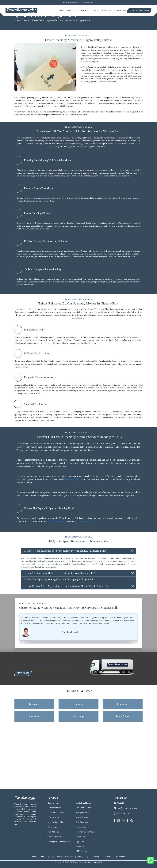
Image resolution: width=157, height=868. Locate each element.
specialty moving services (41, 141)
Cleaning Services (54, 837)
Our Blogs (106, 11)
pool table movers (90, 343)
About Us (72, 11)
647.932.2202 (84, 521)
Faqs (52, 857)
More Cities (123, 717)
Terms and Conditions (65, 857)
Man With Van (53, 832)
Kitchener (34, 704)
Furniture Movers (54, 808)
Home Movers (53, 803)
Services (84, 11)
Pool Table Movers (83, 822)
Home (62, 11)
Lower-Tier (80, 837)
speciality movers (113, 73)
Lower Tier (37, 20)
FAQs (96, 11)
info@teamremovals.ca (71, 3)
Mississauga (79, 717)
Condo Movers (82, 827)
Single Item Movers (83, 803)
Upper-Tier (80, 842)
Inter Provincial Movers (57, 822)
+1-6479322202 (88, 3)
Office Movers (53, 817)
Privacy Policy (83, 857)
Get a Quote (23, 673)
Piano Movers (53, 827)
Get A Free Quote (138, 11)
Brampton (123, 704)
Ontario (26, 20)
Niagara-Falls (51, 20)
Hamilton (34, 717)
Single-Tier (80, 846)
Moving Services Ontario (86, 832)
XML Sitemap (81, 851)
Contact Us (120, 11)
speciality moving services (37, 98)
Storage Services (82, 813)
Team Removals (23, 251)
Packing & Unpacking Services (60, 842)
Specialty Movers (82, 817)
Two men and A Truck (56, 813)
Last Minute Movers (84, 808)
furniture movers (72, 479)
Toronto (79, 704)
